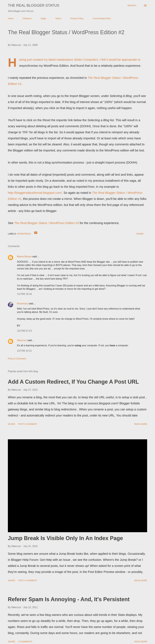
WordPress (24, 234)
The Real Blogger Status (34, 5)
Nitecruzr (22, 340)
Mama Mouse (24, 256)
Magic (43, 18)
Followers (27, 18)
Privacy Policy (77, 18)
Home (11, 18)
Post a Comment (17, 359)
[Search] (132, 5)
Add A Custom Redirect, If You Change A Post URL (73, 382)
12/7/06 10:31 (24, 351)
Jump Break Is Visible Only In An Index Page (65, 538)
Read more (141, 424)
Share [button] (140, 234)
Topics (58, 18)
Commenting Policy (102, 18)
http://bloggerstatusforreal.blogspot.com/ (35, 193)
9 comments (25, 642)
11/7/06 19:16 (24, 294)
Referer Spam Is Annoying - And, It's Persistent (69, 599)
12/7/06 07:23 (24, 331)
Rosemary (22, 304)
